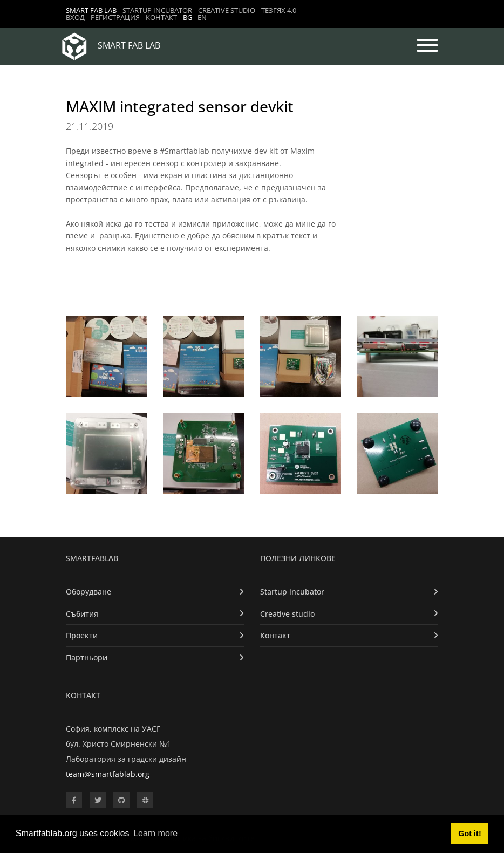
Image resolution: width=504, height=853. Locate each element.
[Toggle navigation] (427, 46)
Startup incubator (157, 10)
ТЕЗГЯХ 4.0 (279, 10)
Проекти (82, 635)
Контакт (161, 17)
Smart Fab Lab (91, 10)
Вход (75, 17)
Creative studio (227, 10)
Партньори (87, 657)
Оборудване (88, 592)
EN (202, 17)
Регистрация (115, 17)
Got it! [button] (469, 834)
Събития (82, 614)
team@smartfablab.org (108, 774)
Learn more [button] (155, 833)
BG (188, 17)
